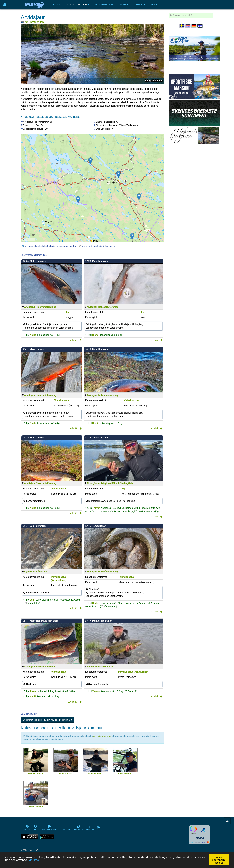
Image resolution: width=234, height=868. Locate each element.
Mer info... (35, 860)
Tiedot (123, 5)
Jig (67, 312)
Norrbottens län (34, 22)
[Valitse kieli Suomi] (200, 26)
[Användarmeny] (5, 5)
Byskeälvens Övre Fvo (36, 572)
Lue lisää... (75, 340)
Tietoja (139, 5)
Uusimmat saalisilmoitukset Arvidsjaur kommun (48, 720)
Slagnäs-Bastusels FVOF (100, 667)
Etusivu (58, 5)
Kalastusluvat (104, 5)
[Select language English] (188, 26)
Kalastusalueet (79, 5)
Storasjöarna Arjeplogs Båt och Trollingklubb (110, 483)
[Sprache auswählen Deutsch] (194, 26)
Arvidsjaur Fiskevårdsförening (40, 307)
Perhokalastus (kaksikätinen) (134, 672)
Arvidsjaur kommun (103, 736)
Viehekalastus (62, 400)
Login (153, 5)
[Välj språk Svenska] (182, 26)
